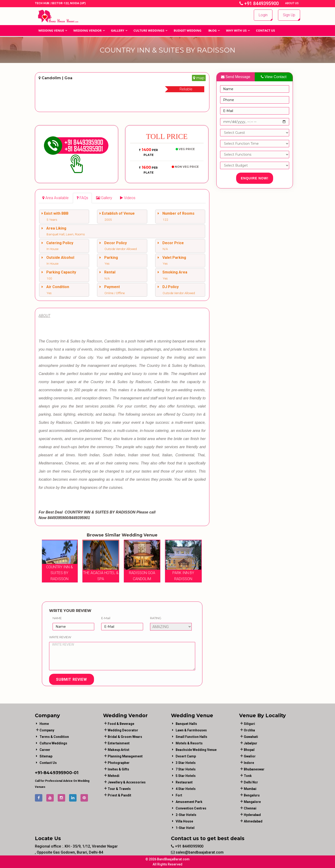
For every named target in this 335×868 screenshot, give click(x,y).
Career (45, 750)
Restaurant (184, 782)
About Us (292, 3)
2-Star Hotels (186, 815)
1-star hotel (185, 828)
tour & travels (119, 789)
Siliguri (249, 724)
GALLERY (118, 30)
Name (57, 618)
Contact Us (265, 30)
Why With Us (236, 30)
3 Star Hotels (186, 763)
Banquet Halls (186, 724)
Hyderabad (252, 815)
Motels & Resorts (189, 743)
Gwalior (250, 756)
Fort (179, 795)
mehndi (114, 776)
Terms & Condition (54, 737)
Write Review (60, 637)
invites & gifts (118, 769)
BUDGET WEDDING (187, 30)
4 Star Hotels (186, 789)
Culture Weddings (149, 30)
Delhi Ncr (251, 782)
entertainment (119, 743)
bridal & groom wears (125, 737)
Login (263, 15)
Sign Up (289, 15)
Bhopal (249, 750)
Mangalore (252, 802)
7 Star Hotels (186, 769)
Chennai (250, 808)
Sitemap (46, 756)
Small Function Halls (191, 737)
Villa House (184, 821)
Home (44, 724)
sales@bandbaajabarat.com (197, 852)
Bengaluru (252, 795)
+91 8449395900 (259, 3)
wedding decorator (123, 730)
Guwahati (251, 737)
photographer (119, 763)
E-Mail (106, 618)
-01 (75, 773)
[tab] (55, 198)
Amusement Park (189, 802)
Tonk (248, 776)
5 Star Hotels (186, 776)
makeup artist (119, 750)
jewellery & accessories (127, 782)
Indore (249, 763)
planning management (125, 756)
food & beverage (121, 724)
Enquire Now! (255, 178)
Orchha (249, 730)
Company (47, 730)
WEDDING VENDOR (87, 30)
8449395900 (58, 773)
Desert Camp (186, 756)
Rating (156, 618)
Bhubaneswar (254, 769)
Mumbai (250, 789)
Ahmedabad (253, 821)
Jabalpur (251, 743)
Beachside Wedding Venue (196, 750)
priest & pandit (119, 795)
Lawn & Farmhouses (191, 730)
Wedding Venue (51, 30)
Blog (213, 30)
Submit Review (72, 679)
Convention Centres (191, 808)
